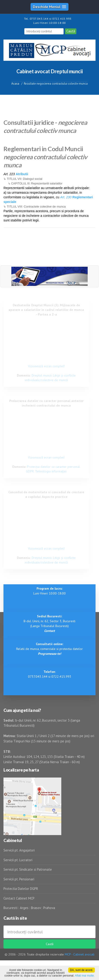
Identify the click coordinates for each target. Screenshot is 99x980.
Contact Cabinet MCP (19, 898)
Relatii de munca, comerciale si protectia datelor (49, 649)
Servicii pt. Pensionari (19, 879)
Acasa (15, 84)
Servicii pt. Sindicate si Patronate (28, 869)
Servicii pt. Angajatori (19, 850)
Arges (24, 908)
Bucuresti (11, 908)
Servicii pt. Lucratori (18, 860)
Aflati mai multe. (85, 976)
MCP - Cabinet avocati (80, 954)
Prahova (49, 908)
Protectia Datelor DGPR (21, 889)
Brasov (36, 908)
